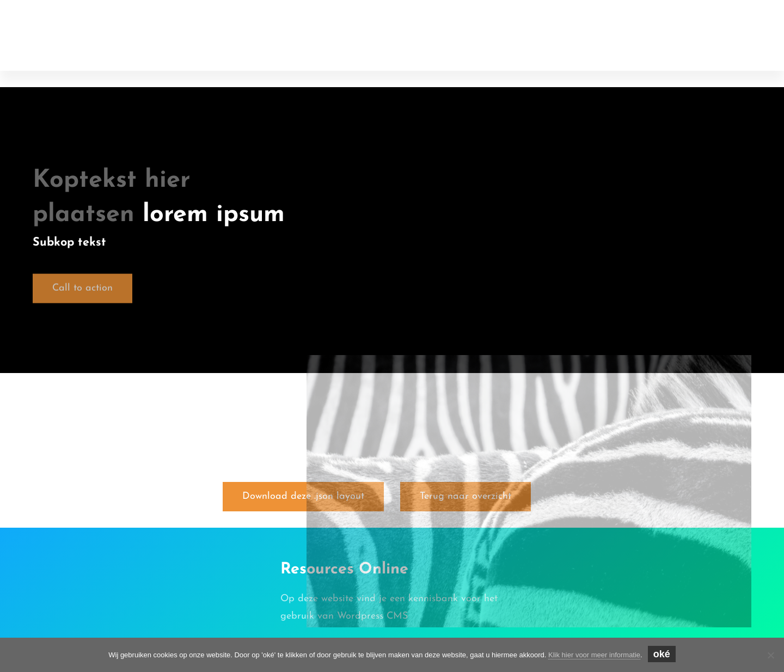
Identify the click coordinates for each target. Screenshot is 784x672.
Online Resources (96, 23)
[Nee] (770, 655)
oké (662, 654)
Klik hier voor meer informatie (594, 655)
